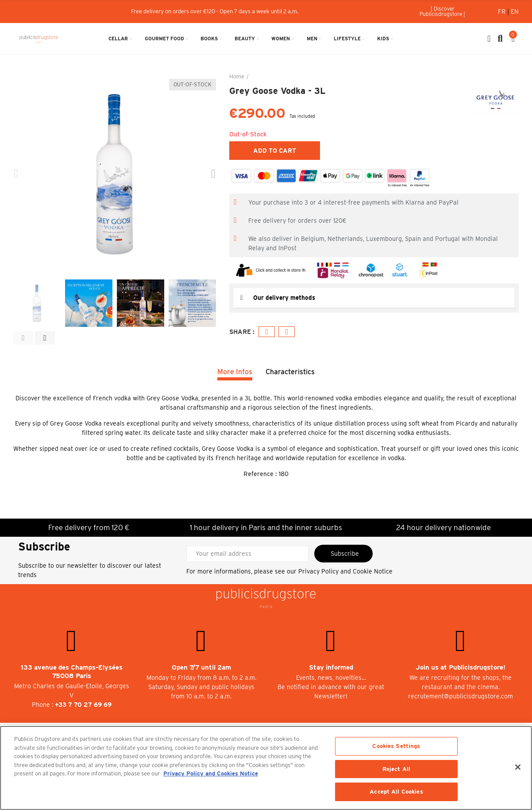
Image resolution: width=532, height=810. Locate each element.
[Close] (518, 767)
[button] (443, 12)
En (515, 12)
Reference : (260, 474)
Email (287, 331)
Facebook (267, 331)
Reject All (396, 769)
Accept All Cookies (396, 792)
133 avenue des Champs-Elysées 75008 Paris (72, 672)
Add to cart (275, 151)
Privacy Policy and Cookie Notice (345, 571)
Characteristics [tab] (290, 372)
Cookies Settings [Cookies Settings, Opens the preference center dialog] (396, 746)
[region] (266, 768)
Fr (503, 12)
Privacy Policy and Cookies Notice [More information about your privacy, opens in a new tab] (211, 773)
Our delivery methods (285, 298)
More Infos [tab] (235, 372)
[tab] (374, 298)
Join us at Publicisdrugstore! (461, 667)
